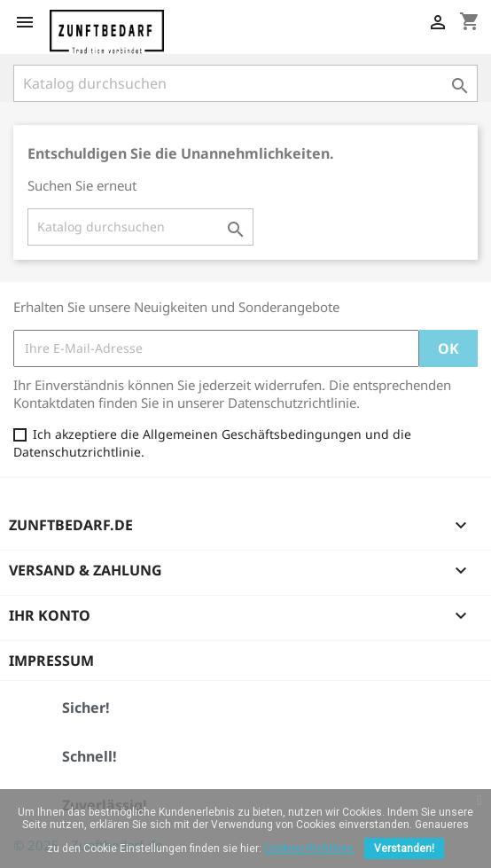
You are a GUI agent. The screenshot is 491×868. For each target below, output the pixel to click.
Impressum (51, 661)
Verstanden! (404, 848)
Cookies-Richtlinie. (310, 848)
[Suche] (245, 83)
